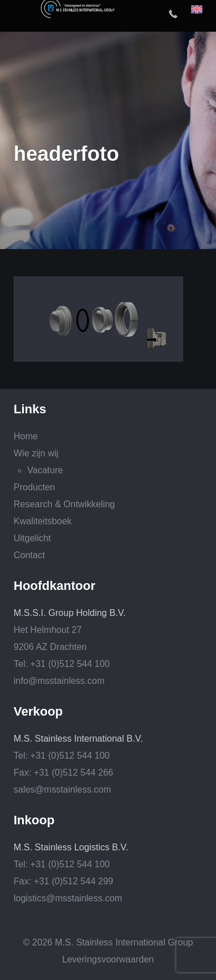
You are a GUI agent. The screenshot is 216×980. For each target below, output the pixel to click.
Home (26, 436)
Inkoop (34, 820)
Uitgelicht (32, 538)
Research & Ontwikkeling (64, 504)
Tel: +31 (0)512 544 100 (62, 664)
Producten (34, 487)
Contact (29, 555)
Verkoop (38, 712)
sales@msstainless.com (62, 789)
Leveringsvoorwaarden (108, 959)
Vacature (45, 470)
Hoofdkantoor (54, 586)
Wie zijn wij (36, 453)
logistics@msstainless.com (68, 898)
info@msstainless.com (59, 681)
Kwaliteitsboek (43, 521)
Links (30, 409)
